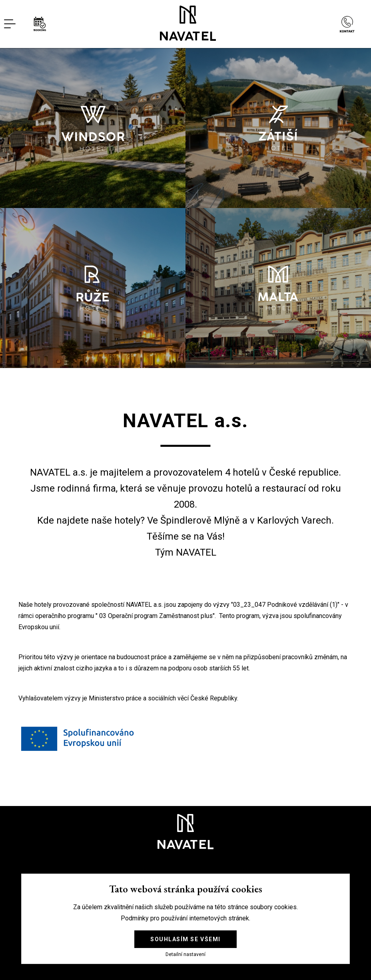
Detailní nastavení (185, 955)
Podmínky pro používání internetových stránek (185, 918)
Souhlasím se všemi (185, 939)
